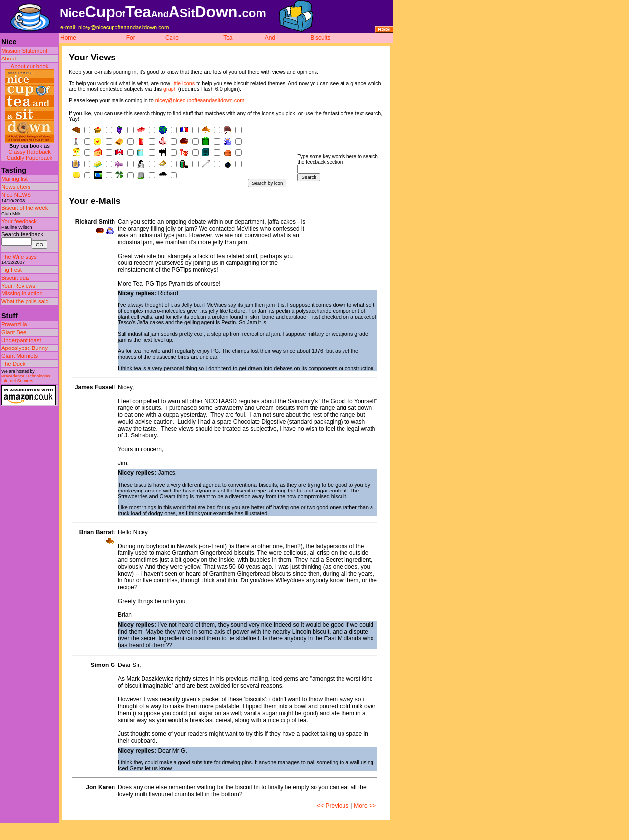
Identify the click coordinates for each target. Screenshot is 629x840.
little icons (183, 83)
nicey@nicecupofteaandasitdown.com (200, 100)
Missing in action (22, 293)
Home (68, 38)
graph (170, 89)
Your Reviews (18, 286)
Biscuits (320, 38)
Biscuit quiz (15, 278)
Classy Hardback (29, 152)
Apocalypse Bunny (25, 348)
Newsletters (16, 187)
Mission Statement (24, 51)
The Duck (13, 364)
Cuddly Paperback (30, 158)
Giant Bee (14, 332)
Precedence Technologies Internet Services (26, 378)
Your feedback (19, 221)
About (9, 58)
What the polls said (25, 301)
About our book (30, 66)
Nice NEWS (16, 195)
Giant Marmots (20, 356)
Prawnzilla (14, 324)
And (270, 38)
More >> (365, 806)
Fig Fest (12, 270)
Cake (172, 38)
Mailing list (14, 179)
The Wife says (19, 257)
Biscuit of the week (25, 208)
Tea (228, 38)
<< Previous (333, 806)
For (131, 38)
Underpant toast (21, 340)
